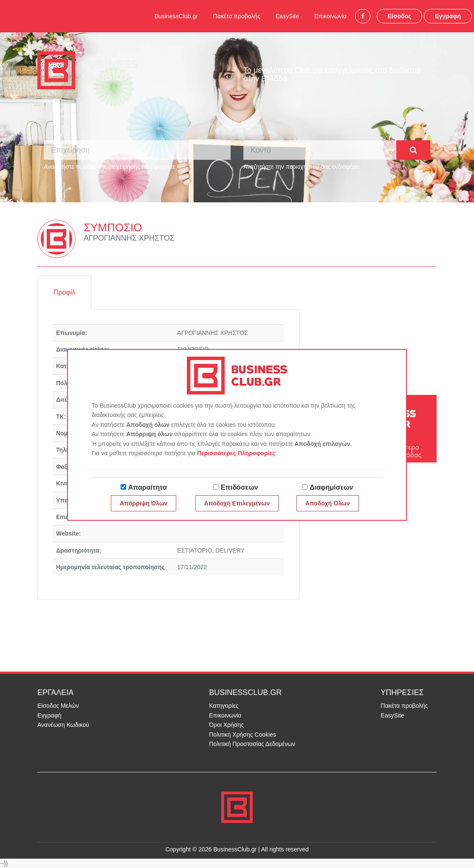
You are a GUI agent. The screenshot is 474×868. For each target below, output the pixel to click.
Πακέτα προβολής (237, 16)
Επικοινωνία (330, 16)
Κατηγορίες (224, 706)
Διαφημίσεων (331, 487)
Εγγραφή (448, 16)
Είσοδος (400, 16)
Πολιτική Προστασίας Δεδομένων (252, 744)
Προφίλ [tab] (64, 292)
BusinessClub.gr (176, 16)
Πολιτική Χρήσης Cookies (243, 735)
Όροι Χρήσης (226, 725)
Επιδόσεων (240, 487)
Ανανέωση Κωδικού (63, 725)
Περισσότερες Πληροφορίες (236, 453)
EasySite (287, 16)
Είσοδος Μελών (58, 706)
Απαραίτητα (148, 487)
